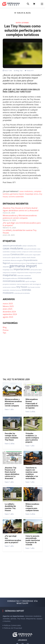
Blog (18, 71)
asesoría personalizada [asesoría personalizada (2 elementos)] (12, 246)
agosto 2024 (8, 317)
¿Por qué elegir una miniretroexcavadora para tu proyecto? (13, 539)
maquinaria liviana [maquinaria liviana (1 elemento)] (23, 273)
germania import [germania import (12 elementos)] (23, 266)
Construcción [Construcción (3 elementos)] (17, 254)
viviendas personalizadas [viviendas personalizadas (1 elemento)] (22, 293)
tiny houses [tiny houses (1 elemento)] (31, 287)
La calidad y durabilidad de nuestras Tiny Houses (10, 507)
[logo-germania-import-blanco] (23, 635)
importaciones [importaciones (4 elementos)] (22, 269)
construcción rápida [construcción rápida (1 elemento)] (9, 258)
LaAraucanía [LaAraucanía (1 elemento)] (34, 270)
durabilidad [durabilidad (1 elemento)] (6, 260)
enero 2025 (8, 309)
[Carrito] (34, 4)
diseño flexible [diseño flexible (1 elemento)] (31, 258)
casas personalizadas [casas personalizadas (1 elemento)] (30, 249)
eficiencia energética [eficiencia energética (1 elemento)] (17, 260)
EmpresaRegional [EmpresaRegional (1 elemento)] (32, 263)
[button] (28, 4)
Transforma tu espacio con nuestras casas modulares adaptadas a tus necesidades (32, 473)
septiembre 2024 (10, 314)
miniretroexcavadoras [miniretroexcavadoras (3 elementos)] (14, 281)
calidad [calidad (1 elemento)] (24, 246)
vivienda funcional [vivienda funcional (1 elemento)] (15, 290)
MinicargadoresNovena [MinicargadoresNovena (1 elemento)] (10, 278)
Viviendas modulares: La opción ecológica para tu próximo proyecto (32, 438)
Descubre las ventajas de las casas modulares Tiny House (12, 437)
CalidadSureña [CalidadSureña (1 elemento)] (32, 246)
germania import (17, 194)
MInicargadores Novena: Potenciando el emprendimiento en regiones (32, 404)
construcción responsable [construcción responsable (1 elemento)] (32, 255)
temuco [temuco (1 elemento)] (14, 287)
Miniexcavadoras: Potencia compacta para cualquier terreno (32, 507)
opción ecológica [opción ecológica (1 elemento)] (31, 281)
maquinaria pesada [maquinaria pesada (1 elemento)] (35, 273)
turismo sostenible (16, 197)
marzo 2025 (8, 303)
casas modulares (26, 191)
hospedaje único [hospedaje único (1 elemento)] (8, 270)
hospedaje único (31, 194)
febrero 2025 (8, 306)
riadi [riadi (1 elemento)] (31, 284)
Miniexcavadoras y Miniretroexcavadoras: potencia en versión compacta (20, 217)
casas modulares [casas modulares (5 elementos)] (13, 248)
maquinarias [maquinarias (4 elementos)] (10, 275)
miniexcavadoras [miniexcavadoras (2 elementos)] (25, 278)
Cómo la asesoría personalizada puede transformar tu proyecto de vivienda (33, 540)
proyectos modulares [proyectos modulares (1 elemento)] (9, 284)
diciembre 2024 (9, 312)
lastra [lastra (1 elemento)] (40, 270)
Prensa (6, 330)
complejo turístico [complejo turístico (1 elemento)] (16, 252)
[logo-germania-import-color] (11, 4)
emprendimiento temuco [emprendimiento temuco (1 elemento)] (18, 263)
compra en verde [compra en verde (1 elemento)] (27, 252)
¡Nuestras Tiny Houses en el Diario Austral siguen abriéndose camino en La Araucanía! (21, 209)
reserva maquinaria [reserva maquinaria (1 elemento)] (23, 284)
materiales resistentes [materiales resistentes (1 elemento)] (24, 276)
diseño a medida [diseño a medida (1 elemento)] (21, 258)
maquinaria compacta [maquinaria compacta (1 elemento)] (10, 273)
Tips (21, 71)
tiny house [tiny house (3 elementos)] (22, 287)
